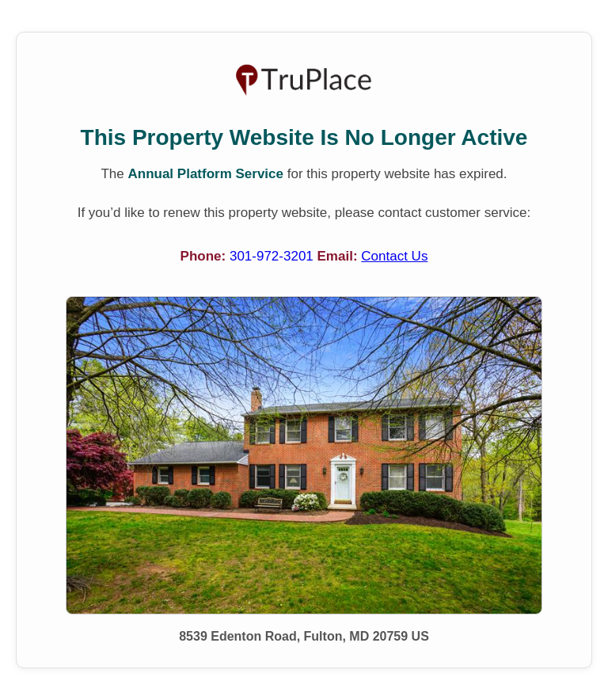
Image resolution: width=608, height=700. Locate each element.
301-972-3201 (274, 256)
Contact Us (394, 256)
